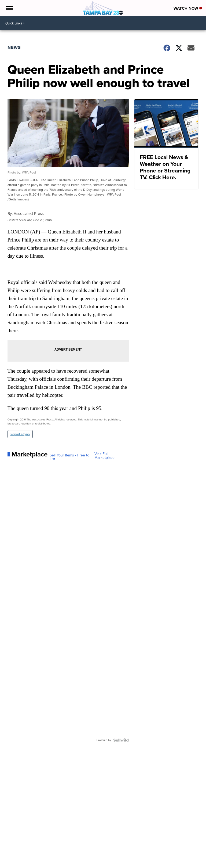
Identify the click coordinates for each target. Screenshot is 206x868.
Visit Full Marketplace (104, 456)
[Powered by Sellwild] (121, 740)
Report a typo (20, 434)
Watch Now (188, 8)
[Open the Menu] (9, 8)
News (14, 47)
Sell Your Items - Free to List (69, 457)
